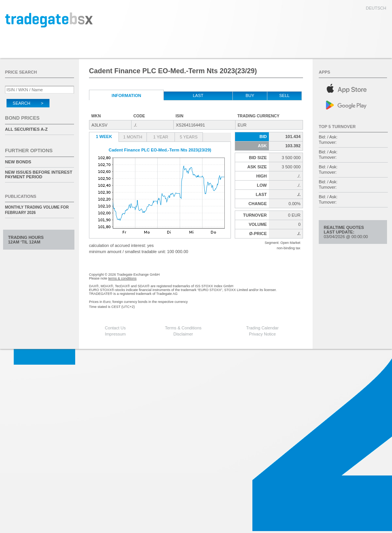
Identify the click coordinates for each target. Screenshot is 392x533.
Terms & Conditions (183, 328)
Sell (284, 95)
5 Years (189, 137)
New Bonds (18, 162)
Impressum (115, 334)
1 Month (133, 137)
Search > (28, 103)
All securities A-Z (26, 129)
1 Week (104, 137)
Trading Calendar (263, 328)
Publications (21, 196)
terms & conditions (122, 278)
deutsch (376, 8)
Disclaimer (183, 334)
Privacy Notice (262, 334)
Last (198, 95)
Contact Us (115, 328)
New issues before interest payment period (39, 174)
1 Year (161, 137)
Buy (250, 95)
